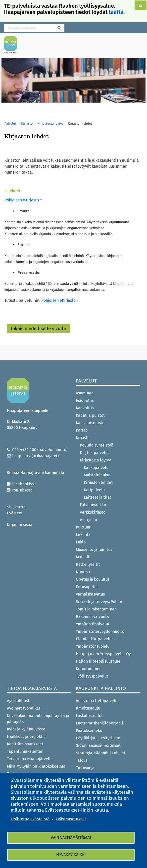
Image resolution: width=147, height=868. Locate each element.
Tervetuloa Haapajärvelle (30, 759)
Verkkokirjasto (93, 512)
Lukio (81, 542)
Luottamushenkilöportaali (101, 723)
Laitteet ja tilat (98, 497)
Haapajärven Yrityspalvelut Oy (103, 654)
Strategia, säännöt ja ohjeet (101, 753)
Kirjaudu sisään (21, 525)
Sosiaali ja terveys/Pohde (101, 602)
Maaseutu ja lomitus (94, 549)
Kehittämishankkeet (25, 744)
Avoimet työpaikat (24, 708)
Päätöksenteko (89, 731)
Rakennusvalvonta (92, 617)
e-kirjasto (88, 520)
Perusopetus (87, 587)
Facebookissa (25, 484)
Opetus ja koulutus (93, 579)
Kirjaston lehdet (98, 482)
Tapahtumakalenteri (25, 751)
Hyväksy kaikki (71, 855)
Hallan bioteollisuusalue (98, 661)
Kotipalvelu (94, 490)
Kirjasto (27, 124)
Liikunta (83, 535)
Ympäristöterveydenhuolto (100, 631)
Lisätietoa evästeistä (30, 819)
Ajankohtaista (19, 701)
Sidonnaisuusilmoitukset (98, 745)
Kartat (81, 430)
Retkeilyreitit (88, 564)
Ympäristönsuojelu (93, 646)
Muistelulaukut (97, 475)
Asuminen (85, 393)
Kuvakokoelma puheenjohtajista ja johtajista (38, 719)
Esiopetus (85, 400)
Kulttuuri (84, 527)
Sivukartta (16, 507)
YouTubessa (24, 490)
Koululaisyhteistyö (97, 445)
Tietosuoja (85, 768)
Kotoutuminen (89, 669)
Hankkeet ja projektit (26, 736)
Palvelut (10, 124)
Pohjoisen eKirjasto (23, 200)
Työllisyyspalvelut (92, 676)
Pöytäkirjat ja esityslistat (98, 738)
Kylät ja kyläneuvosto (26, 729)
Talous (82, 760)
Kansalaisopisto (92, 423)
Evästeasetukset (71, 819)
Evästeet (15, 513)
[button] (141, 5)
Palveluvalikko (95, 505)
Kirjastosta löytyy (50, 124)
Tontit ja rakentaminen (96, 609)
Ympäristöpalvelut (93, 624)
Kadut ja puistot (90, 415)
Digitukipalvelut (94, 453)
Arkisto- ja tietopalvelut (97, 701)
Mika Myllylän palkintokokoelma (36, 766)
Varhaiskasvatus (90, 594)
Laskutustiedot (89, 716)
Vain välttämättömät (71, 838)
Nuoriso (83, 572)
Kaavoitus (85, 408)
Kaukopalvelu (96, 468)
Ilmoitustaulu (88, 708)
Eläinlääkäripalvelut (94, 639)
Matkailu (85, 557)
